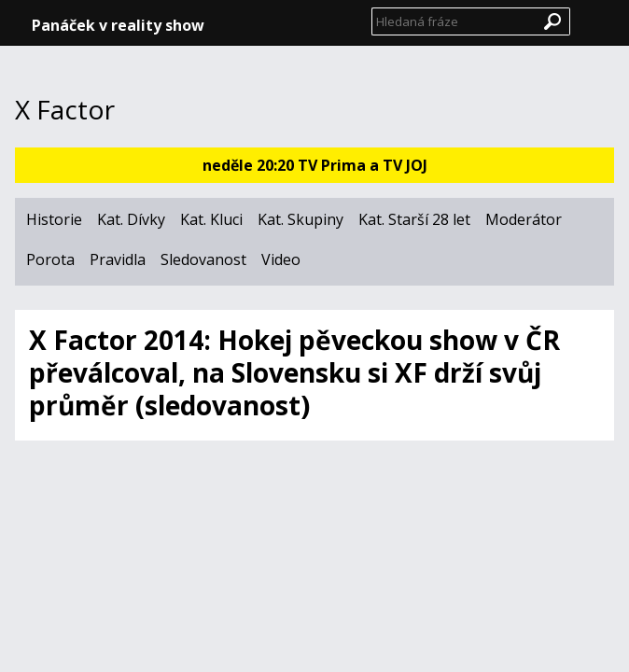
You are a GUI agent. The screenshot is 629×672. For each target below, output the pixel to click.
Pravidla (118, 259)
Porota (50, 259)
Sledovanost (203, 259)
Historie (54, 219)
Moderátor (524, 219)
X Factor (65, 110)
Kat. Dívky (131, 219)
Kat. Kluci (211, 219)
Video (281, 259)
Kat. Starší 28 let (414, 219)
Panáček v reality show (118, 25)
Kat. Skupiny (301, 219)
